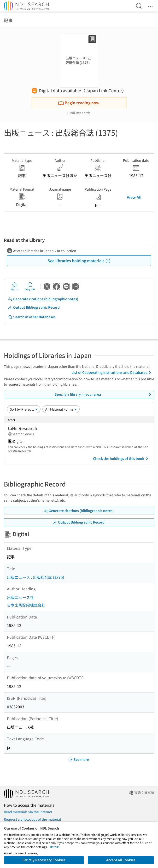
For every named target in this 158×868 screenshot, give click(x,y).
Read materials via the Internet (28, 812)
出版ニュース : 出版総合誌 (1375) (35, 577)
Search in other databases (32, 317)
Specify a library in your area (104, 394)
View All (134, 197)
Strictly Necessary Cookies (44, 860)
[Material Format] (61, 409)
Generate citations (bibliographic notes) (43, 299)
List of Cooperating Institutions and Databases (112, 373)
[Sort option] (24, 409)
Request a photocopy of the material (32, 819)
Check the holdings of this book (121, 458)
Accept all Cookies (121, 860)
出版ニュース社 (20, 597)
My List (15, 287)
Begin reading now (79, 103)
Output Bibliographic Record (34, 307)
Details (55, 847)
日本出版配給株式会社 (26, 605)
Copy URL (30, 287)
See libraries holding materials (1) (79, 261)
